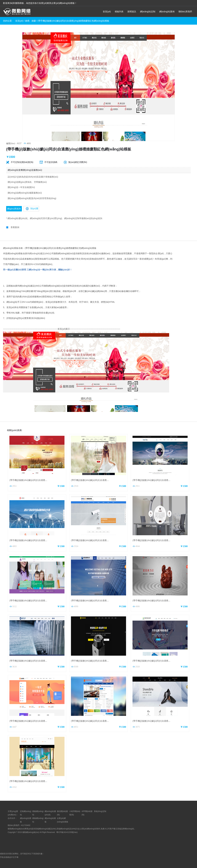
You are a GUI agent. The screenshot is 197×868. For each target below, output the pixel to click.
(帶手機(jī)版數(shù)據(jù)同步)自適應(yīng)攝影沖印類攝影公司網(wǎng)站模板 (109, 480)
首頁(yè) (107, 12)
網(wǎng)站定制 (148, 12)
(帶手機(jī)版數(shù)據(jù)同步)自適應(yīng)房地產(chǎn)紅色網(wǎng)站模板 (46, 480)
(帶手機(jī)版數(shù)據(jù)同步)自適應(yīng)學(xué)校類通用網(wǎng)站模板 (45, 601)
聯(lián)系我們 (185, 12)
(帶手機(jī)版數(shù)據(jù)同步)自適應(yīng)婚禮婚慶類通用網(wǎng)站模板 (45, 781)
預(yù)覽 (32, 209)
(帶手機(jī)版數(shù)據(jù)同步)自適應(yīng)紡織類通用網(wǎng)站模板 (43, 661)
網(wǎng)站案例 (167, 12)
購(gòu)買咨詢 (14, 209)
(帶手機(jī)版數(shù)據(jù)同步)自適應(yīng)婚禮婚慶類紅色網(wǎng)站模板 (73, 21)
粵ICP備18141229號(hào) (67, 832)
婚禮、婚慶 (30, 21)
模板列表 (119, 12)
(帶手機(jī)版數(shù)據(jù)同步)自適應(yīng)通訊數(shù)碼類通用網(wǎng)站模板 (48, 540)
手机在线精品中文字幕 (9, 857)
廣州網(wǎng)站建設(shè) (37, 253)
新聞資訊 (132, 12)
